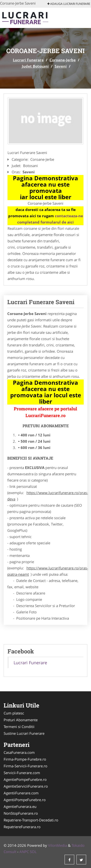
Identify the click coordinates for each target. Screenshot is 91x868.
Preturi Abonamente (21, 720)
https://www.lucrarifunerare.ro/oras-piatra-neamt (48, 571)
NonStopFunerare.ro (21, 813)
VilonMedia (58, 845)
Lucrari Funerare (28, 60)
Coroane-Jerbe (63, 60)
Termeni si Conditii (19, 727)
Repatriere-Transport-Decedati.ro (31, 820)
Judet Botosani (35, 66)
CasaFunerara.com (19, 752)
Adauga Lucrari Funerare (69, 4)
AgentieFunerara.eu (20, 806)
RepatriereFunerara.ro (22, 827)
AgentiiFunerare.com (21, 793)
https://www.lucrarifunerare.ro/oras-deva (48, 496)
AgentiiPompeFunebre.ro (25, 800)
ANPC (24, 852)
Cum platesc (14, 713)
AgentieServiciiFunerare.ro (26, 786)
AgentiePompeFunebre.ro (25, 779)
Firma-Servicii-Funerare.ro (25, 766)
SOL (33, 852)
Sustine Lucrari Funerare (24, 733)
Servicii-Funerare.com (22, 773)
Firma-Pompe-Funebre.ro (25, 759)
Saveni (61, 66)
